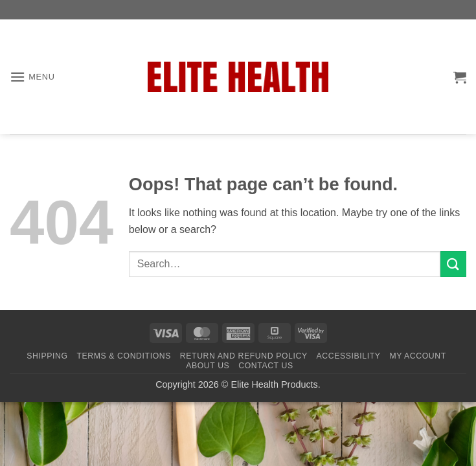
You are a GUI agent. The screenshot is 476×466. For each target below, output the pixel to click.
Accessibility (349, 356)
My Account (417, 356)
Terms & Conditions (124, 356)
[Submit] (453, 264)
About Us (208, 366)
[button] (32, 77)
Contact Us (266, 366)
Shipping (47, 356)
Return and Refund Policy (244, 356)
